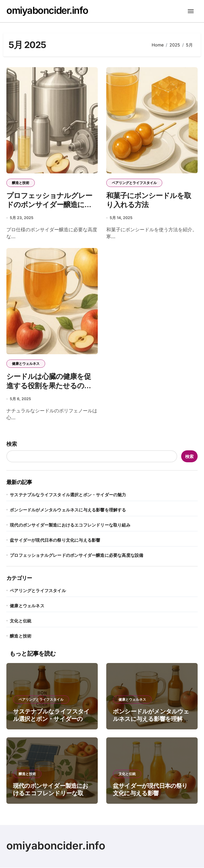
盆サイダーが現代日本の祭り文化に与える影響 (55, 540)
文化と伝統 (21, 621)
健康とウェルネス (26, 364)
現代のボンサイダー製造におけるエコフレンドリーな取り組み (70, 525)
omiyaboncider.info (47, 10)
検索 (12, 444)
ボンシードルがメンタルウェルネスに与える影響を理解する (68, 510)
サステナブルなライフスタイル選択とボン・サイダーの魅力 (68, 495)
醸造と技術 (21, 183)
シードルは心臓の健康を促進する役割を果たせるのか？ (49, 386)
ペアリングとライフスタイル (134, 183)
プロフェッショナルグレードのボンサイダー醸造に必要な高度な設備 (49, 205)
